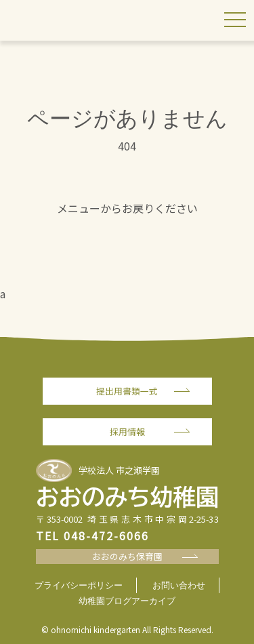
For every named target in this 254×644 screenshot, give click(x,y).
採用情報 (127, 431)
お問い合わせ (179, 585)
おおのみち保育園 (127, 556)
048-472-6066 (106, 536)
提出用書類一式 (127, 391)
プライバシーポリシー (79, 585)
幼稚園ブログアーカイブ (127, 601)
